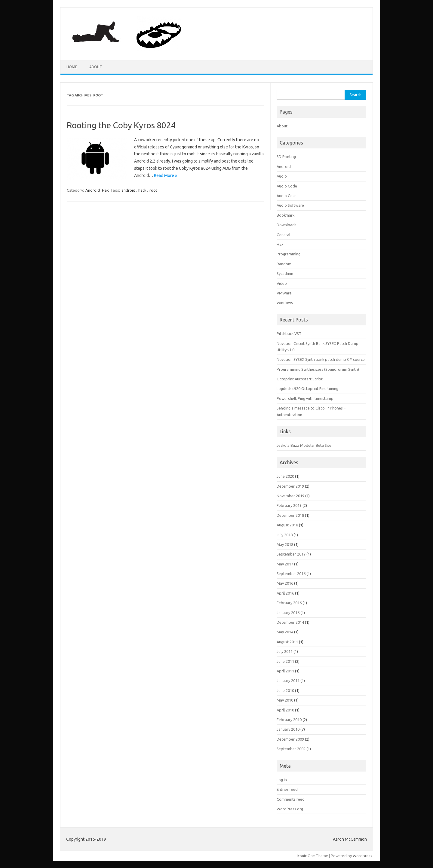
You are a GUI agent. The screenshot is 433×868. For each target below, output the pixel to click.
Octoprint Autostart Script (300, 379)
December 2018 (290, 515)
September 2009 (291, 749)
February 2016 (289, 603)
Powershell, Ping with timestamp (305, 398)
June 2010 (285, 690)
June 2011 (285, 661)
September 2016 (291, 574)
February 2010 (289, 720)
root (153, 190)
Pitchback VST (289, 333)
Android (93, 190)
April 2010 (285, 710)
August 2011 (287, 642)
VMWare (284, 293)
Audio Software (290, 205)
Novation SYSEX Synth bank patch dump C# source (321, 359)
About (96, 67)
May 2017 (285, 564)
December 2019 (290, 486)
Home (72, 67)
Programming (289, 254)
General (283, 235)
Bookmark (286, 215)
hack (142, 190)
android (128, 190)
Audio (282, 176)
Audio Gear (286, 196)
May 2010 (285, 700)
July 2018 (285, 535)
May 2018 (285, 544)
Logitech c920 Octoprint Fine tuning (307, 388)
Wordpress (362, 856)
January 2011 (288, 681)
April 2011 (285, 671)
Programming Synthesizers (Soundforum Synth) (318, 369)
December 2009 (290, 739)
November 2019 (290, 496)
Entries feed (287, 789)
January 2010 (288, 729)
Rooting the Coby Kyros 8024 (121, 125)
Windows (285, 303)
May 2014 (285, 632)
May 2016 (285, 583)
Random (284, 264)
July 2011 (285, 651)
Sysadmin (285, 273)
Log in (282, 780)
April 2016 (285, 593)
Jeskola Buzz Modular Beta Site (304, 445)
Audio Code (287, 186)
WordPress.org (290, 809)
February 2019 (289, 505)
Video (282, 283)
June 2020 (285, 476)
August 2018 (287, 525)
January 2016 (288, 613)
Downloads (287, 225)
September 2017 (291, 554)
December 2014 (290, 622)
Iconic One (306, 856)
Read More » (166, 175)
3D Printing (286, 157)
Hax (105, 190)
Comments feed (291, 799)
